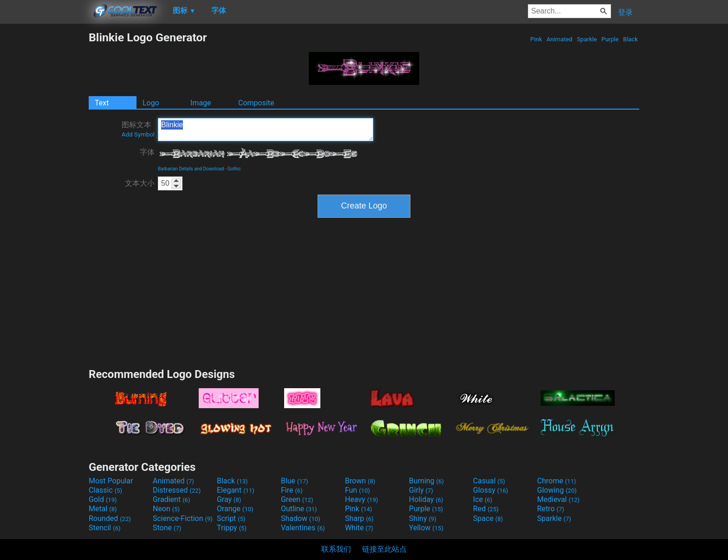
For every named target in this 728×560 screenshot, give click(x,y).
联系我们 (336, 549)
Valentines (303, 528)
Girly (421, 490)
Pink (536, 39)
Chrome (557, 481)
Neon (166, 509)
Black (630, 39)
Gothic (234, 169)
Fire (292, 490)
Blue (295, 481)
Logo (151, 103)
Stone (167, 528)
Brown (360, 481)
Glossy (491, 490)
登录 (625, 12)
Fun (357, 490)
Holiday (426, 499)
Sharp (359, 518)
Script (231, 518)
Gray (229, 499)
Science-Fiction (183, 518)
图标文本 (138, 129)
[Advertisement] (44, 170)
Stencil (104, 528)
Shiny (423, 518)
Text (102, 103)
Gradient (171, 499)
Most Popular (111, 481)
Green (297, 499)
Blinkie (266, 130)
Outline (299, 509)
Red (486, 509)
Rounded (110, 518)
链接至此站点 (384, 549)
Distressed (177, 490)
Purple (610, 39)
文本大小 (140, 183)
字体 (147, 152)
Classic (105, 490)
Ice (483, 499)
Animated (559, 39)
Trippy (232, 528)
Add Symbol (138, 134)
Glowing (557, 490)
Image (201, 103)
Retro (551, 509)
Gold (103, 499)
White (359, 528)
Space (488, 518)
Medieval (559, 499)
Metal (103, 509)
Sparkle (587, 39)
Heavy (361, 499)
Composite (256, 103)
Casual (489, 481)
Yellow (426, 528)
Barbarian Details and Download (191, 169)
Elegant (236, 490)
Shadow (301, 518)
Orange (235, 509)
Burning (426, 481)
